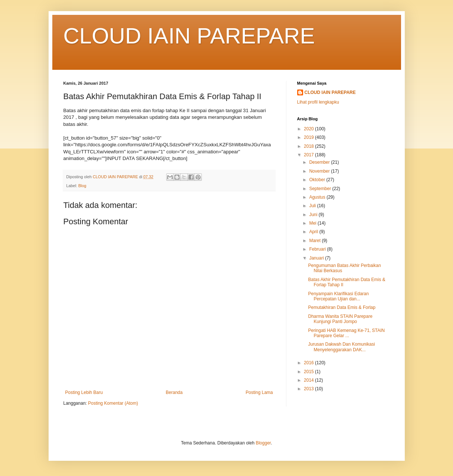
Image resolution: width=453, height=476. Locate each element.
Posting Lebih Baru (84, 392)
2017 (309, 155)
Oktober (318, 180)
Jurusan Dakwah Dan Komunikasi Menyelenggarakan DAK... (341, 347)
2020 (309, 129)
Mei (313, 223)
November (320, 171)
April (314, 232)
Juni (314, 215)
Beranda (174, 392)
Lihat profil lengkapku (318, 102)
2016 (309, 363)
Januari (317, 258)
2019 (309, 137)
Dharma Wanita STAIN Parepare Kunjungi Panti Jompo (340, 319)
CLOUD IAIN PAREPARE (189, 36)
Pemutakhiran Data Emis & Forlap (342, 307)
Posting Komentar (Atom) (113, 403)
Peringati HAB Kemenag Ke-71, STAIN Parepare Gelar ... (346, 333)
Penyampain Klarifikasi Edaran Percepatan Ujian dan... (338, 296)
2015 (309, 372)
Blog (82, 186)
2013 (309, 389)
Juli (313, 206)
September (321, 189)
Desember (320, 162)
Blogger (263, 443)
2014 (309, 380)
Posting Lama (259, 392)
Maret (315, 241)
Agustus (318, 197)
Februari (318, 249)
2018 (309, 146)
